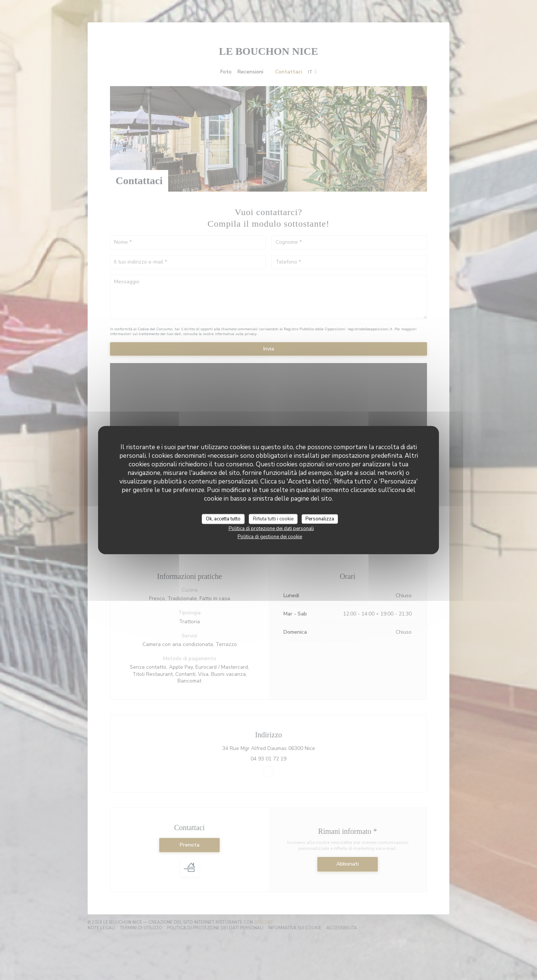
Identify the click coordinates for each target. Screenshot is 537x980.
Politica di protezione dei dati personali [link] (271, 529)
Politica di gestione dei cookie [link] (270, 537)
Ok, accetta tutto (223, 519)
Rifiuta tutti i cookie (273, 519)
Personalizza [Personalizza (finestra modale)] (320, 519)
